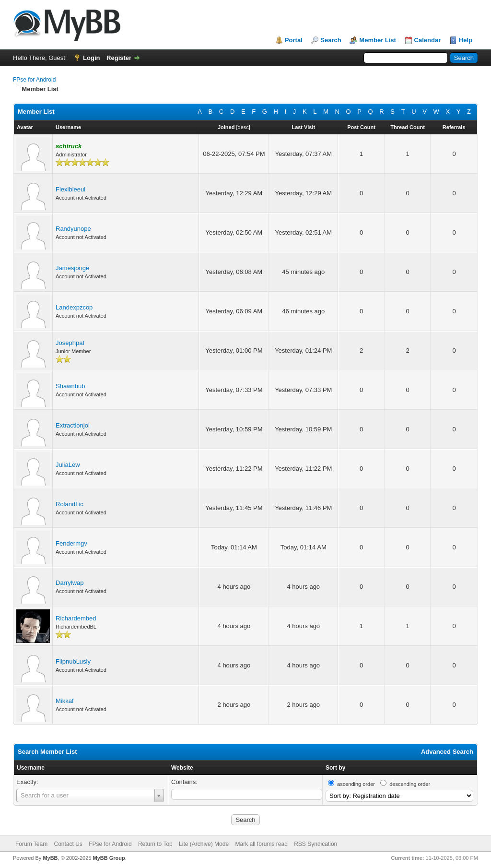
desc (243, 127)
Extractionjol (73, 425)
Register (119, 58)
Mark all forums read (261, 844)
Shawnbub (70, 386)
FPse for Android (34, 80)
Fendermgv (71, 543)
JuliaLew (68, 465)
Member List (378, 40)
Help (466, 40)
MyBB (50, 858)
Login (91, 58)
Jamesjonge (72, 268)
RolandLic (70, 504)
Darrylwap (70, 583)
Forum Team (31, 844)
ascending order (356, 784)
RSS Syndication (316, 844)
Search (331, 40)
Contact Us (68, 844)
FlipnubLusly (73, 661)
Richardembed (76, 618)
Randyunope (73, 229)
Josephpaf (70, 343)
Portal (294, 40)
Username (31, 768)
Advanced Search (447, 752)
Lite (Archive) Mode (204, 844)
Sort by (335, 768)
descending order (410, 784)
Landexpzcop (74, 307)
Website (182, 768)
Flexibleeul (70, 189)
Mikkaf (65, 701)
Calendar (428, 40)
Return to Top (155, 844)
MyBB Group (109, 858)
